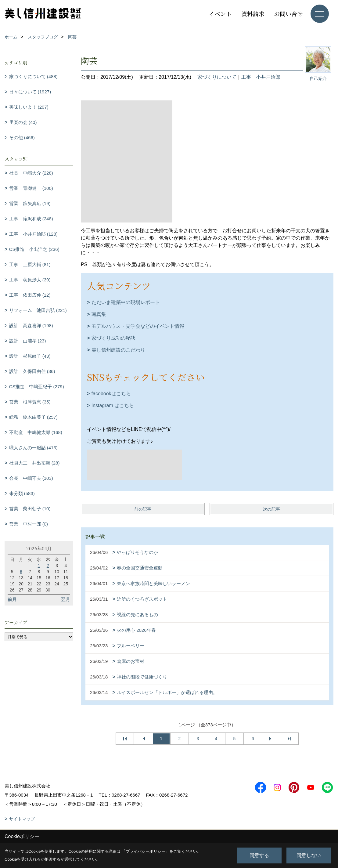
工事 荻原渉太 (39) (30, 280)
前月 (12, 599)
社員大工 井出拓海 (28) (34, 463)
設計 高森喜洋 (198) (31, 325)
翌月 (66, 599)
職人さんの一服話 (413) (33, 448)
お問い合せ (288, 14)
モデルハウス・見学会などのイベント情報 (138, 326)
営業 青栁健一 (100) (31, 188)
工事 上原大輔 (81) (30, 264)
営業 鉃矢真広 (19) (30, 203)
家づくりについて (217, 77)
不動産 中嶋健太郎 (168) (36, 432)
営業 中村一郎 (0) (29, 524)
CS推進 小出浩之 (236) (34, 249)
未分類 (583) (22, 493)
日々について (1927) (30, 92)
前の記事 (143, 509)
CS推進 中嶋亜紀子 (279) (37, 387)
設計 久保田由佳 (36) (32, 371)
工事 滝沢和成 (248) (31, 219)
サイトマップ (22, 819)
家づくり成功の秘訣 (113, 338)
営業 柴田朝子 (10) (30, 509)
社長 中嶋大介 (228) (31, 173)
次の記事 (271, 509)
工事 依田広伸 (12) (30, 295)
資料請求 (253, 14)
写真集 (99, 314)
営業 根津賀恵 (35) (30, 402)
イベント (220, 14)
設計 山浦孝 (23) (28, 341)
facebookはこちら (111, 394)
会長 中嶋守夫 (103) (31, 478)
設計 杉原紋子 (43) (30, 356)
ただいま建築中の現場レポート (126, 302)
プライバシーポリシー (146, 851)
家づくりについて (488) (33, 76)
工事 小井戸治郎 (261, 77)
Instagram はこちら (113, 405)
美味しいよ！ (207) (29, 107)
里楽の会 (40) (23, 122)
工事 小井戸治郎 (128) (33, 234)
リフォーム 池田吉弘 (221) (38, 310)
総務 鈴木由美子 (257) (33, 417)
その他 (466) (22, 137)
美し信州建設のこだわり (118, 350)
